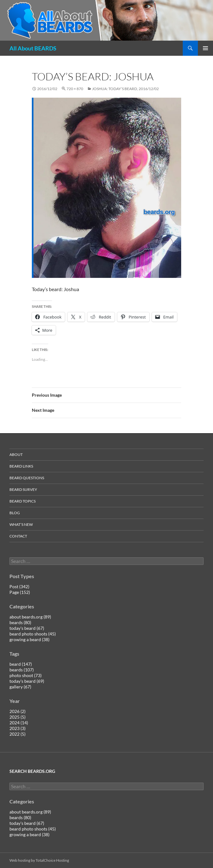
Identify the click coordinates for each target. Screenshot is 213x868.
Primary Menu (205, 48)
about (16, 454)
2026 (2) (17, 711)
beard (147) (21, 664)
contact (18, 536)
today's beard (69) (27, 681)
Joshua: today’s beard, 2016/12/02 (125, 89)
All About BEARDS (33, 48)
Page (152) (20, 592)
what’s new (21, 524)
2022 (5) (17, 734)
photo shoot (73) (26, 675)
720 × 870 (75, 89)
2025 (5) (17, 717)
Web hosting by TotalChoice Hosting (39, 860)
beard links (21, 466)
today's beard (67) (27, 628)
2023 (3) (17, 728)
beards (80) (20, 622)
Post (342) (19, 586)
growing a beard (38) (29, 639)
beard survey (23, 489)
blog (15, 513)
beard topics (23, 501)
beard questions (27, 478)
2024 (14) (19, 723)
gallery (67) (20, 687)
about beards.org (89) (30, 617)
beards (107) (22, 670)
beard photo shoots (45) (33, 634)
